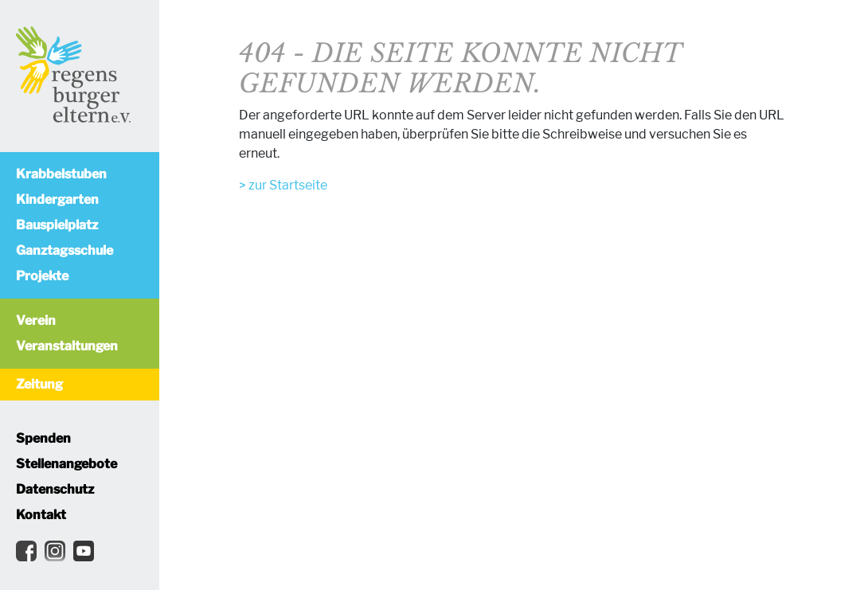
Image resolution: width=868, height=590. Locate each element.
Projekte (42, 276)
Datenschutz (55, 489)
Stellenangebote (66, 464)
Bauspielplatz (57, 225)
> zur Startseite (283, 185)
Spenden (43, 438)
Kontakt (41, 515)
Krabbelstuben (61, 174)
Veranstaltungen (67, 346)
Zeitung (39, 384)
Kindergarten (57, 199)
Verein (36, 320)
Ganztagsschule (65, 250)
